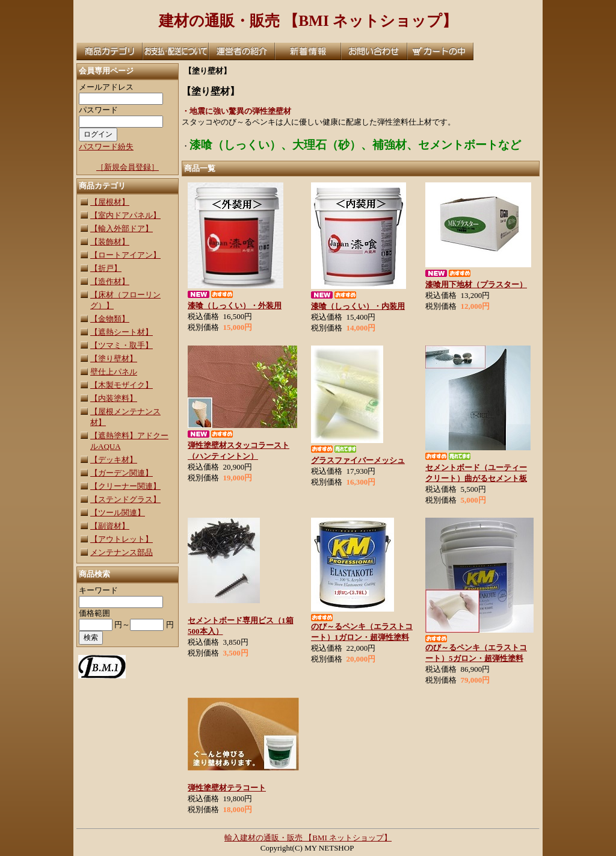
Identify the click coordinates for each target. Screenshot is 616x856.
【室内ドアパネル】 (125, 215)
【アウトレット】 (122, 539)
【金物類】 (110, 319)
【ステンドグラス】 (125, 499)
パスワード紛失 (106, 147)
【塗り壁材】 (114, 358)
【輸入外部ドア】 (122, 228)
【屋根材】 (110, 202)
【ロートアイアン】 (125, 255)
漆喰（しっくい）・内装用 (358, 306)
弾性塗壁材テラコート (227, 788)
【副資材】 (110, 526)
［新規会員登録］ (128, 167)
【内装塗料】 (114, 398)
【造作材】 (110, 281)
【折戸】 (106, 268)
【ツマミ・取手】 (122, 345)
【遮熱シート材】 (122, 332)
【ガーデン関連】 (122, 473)
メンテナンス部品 (122, 552)
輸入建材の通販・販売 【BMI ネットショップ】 (308, 838)
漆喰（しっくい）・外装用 (235, 305)
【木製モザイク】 (122, 385)
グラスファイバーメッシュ (358, 460)
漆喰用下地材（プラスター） (476, 284)
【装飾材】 (110, 242)
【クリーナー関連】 (125, 486)
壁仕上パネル (114, 372)
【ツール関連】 (118, 513)
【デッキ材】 (114, 460)
